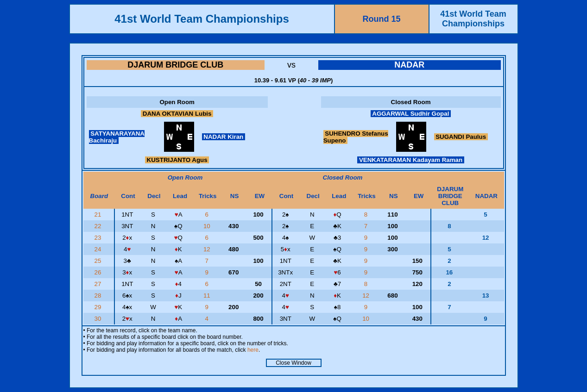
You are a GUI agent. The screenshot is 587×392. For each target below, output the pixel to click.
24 (99, 249)
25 (99, 261)
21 (99, 215)
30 (99, 319)
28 (99, 296)
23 (99, 238)
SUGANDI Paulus (461, 137)
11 (208, 296)
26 (99, 272)
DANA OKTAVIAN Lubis (177, 114)
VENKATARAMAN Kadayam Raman (411, 160)
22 (99, 226)
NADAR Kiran (224, 137)
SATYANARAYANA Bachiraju (117, 137)
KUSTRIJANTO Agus (177, 160)
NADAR (409, 65)
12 (208, 249)
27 (99, 284)
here (253, 350)
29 (99, 307)
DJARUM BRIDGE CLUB (175, 65)
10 (208, 226)
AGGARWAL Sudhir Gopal (411, 114)
